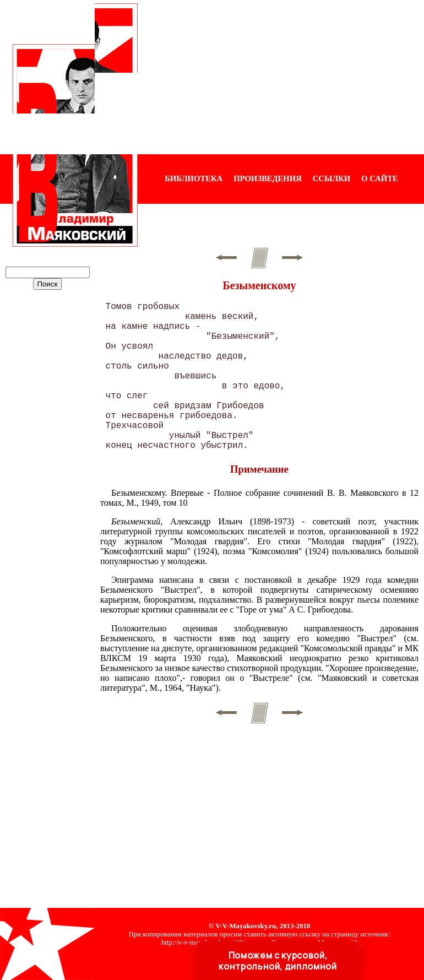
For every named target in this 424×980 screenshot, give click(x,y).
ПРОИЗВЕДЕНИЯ (268, 178)
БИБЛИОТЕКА (194, 178)
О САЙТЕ (379, 178)
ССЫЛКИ (332, 178)
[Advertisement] (281, 77)
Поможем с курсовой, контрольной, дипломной (278, 961)
